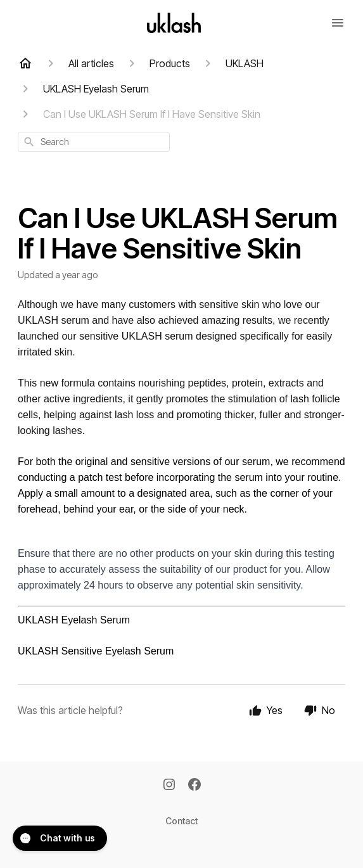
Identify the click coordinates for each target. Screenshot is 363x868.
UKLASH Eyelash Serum (74, 620)
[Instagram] (169, 786)
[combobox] (94, 142)
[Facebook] (194, 786)
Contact (181, 821)
